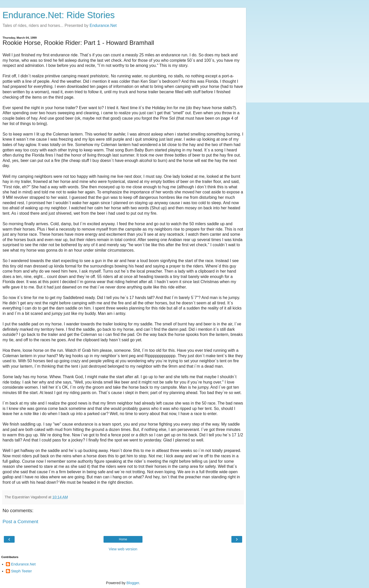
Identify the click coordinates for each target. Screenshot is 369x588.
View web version (123, 549)
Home (123, 539)
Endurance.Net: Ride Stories (59, 15)
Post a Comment (20, 522)
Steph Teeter (21, 571)
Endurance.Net (103, 25)
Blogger (133, 583)
